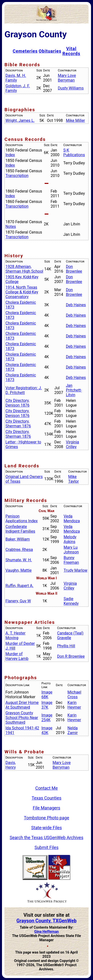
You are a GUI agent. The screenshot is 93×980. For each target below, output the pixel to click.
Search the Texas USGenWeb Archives (46, 838)
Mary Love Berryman (67, 78)
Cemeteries (25, 51)
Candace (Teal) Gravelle (70, 635)
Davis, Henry (11, 765)
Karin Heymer (74, 705)
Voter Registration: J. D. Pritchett (24, 390)
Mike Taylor (74, 479)
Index (10, 155)
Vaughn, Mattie (18, 570)
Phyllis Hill (66, 646)
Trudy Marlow (76, 570)
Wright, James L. (20, 120)
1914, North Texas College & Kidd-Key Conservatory (22, 292)
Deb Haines (76, 305)
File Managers (46, 808)
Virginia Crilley (73, 444)
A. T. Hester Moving (15, 635)
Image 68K (47, 695)
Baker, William (18, 539)
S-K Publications (74, 152)
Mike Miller (76, 120)
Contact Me (46, 788)
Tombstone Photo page (46, 818)
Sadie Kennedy (71, 601)
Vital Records (71, 51)
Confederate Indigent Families (20, 529)
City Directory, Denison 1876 (17, 403)
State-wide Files (47, 828)
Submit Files (46, 848)
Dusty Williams (71, 88)
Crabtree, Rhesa (19, 550)
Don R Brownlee (71, 656)
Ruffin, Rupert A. (19, 586)
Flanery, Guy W (18, 601)
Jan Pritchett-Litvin (74, 390)
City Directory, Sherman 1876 (18, 424)
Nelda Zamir (73, 730)
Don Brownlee (74, 269)
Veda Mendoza (72, 519)
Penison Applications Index (22, 519)
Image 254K (47, 718)
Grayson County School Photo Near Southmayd (22, 718)
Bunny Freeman (71, 560)
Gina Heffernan (46, 932)
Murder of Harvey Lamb (17, 656)
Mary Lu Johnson (71, 550)
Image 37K (47, 705)
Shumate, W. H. (19, 560)
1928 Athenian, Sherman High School (24, 269)
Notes (11, 227)
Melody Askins (70, 539)
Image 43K (47, 730)
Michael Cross (74, 695)
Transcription (17, 176)
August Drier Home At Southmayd (22, 705)
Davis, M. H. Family (16, 78)
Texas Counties (46, 798)
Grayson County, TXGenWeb (46, 921)
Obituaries (50, 51)
